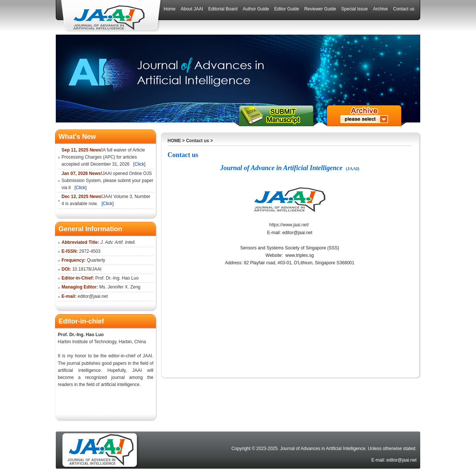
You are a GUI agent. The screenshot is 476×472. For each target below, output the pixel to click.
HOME (174, 141)
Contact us (197, 141)
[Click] (139, 164)
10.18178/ (82, 269)
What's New (77, 137)
